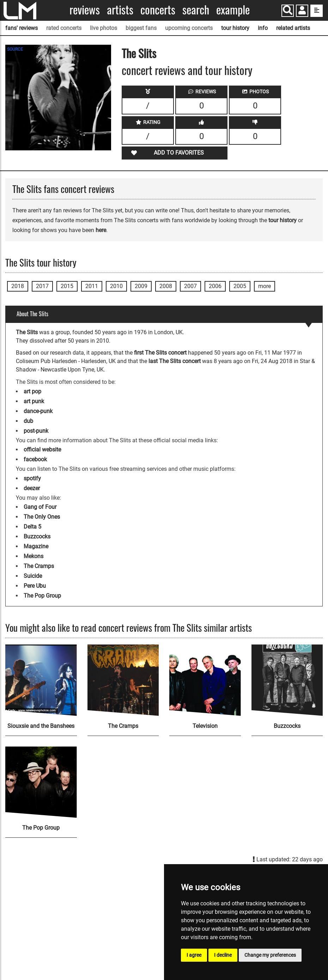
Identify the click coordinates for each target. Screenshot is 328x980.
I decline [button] (223, 955)
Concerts (158, 10)
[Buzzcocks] (287, 680)
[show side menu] (317, 11)
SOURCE (15, 49)
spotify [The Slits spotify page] (32, 478)
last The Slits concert (175, 361)
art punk (34, 401)
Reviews (85, 10)
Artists (120, 10)
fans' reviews (22, 28)
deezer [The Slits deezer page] (32, 488)
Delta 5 (32, 527)
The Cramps (39, 566)
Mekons (34, 556)
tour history (235, 28)
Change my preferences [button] (270, 955)
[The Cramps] (123, 680)
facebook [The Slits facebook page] (35, 459)
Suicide (33, 576)
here (101, 230)
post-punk (36, 431)
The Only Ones (42, 517)
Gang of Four (40, 507)
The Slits (139, 53)
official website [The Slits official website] (42, 450)
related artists (293, 28)
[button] (302, 11)
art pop (32, 391)
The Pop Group (42, 596)
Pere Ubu (35, 586)
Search (196, 10)
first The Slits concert (160, 353)
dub (28, 421)
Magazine (36, 546)
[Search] (288, 11)
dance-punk (38, 411)
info (263, 28)
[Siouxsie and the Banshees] (41, 680)
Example (233, 10)
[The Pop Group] (41, 782)
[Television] (205, 680)
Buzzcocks (37, 536)
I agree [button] (194, 955)
